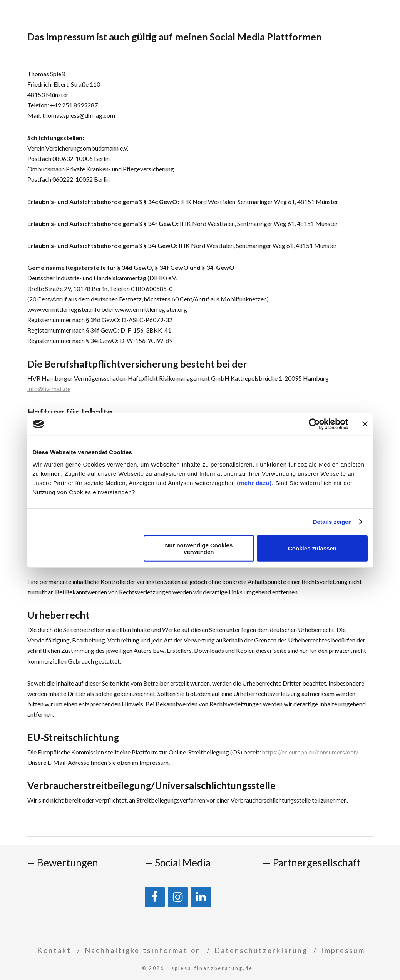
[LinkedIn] (201, 897)
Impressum (343, 950)
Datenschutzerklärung (261, 950)
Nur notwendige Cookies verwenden (199, 548)
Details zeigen (332, 522)
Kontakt (54, 950)
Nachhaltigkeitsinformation (143, 950)
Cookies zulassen (312, 548)
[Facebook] (155, 897)
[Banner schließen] (365, 424)
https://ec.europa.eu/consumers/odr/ (310, 752)
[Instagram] (178, 897)
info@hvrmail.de (49, 389)
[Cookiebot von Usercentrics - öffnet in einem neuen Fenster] (314, 424)
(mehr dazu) (254, 482)
